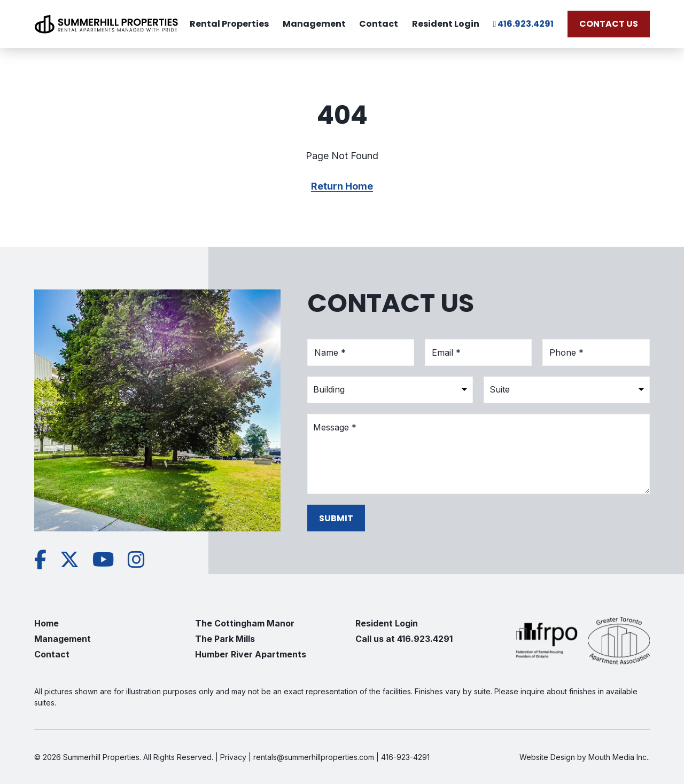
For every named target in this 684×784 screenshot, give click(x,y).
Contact (379, 24)
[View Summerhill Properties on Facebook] (40, 560)
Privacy (233, 757)
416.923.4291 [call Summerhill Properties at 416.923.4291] (524, 24)
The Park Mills (225, 639)
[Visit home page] (106, 24)
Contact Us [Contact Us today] (609, 24)
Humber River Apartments (251, 654)
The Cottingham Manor (245, 623)
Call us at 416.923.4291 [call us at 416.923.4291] (404, 639)
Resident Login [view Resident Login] (446, 24)
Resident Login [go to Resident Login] (387, 623)
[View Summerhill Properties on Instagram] (136, 560)
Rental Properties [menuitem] (229, 24)
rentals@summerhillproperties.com (314, 757)
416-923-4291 (405, 757)
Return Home (342, 186)
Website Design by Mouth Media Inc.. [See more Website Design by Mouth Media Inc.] (585, 757)
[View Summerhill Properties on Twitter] (69, 560)
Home (46, 623)
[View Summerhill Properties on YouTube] (103, 560)
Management (314, 24)
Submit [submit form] (336, 518)
